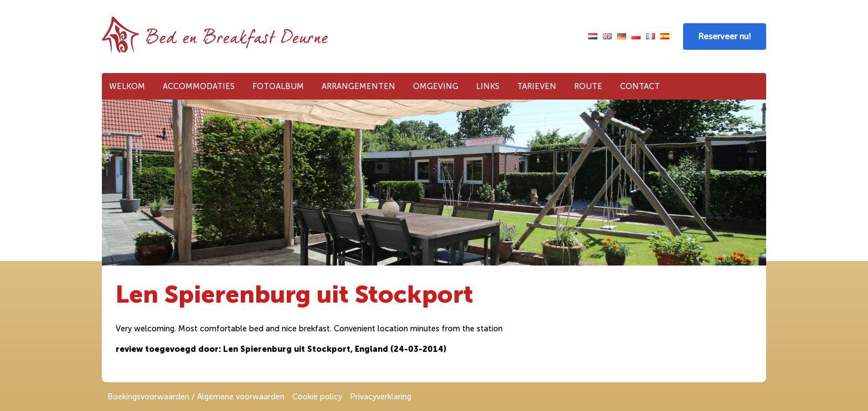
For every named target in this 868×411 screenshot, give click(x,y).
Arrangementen (358, 86)
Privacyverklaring (381, 397)
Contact (640, 86)
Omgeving (436, 86)
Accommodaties (199, 86)
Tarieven (537, 86)
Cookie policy (317, 397)
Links (488, 86)
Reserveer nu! (725, 37)
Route (588, 86)
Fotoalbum (278, 86)
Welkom (127, 86)
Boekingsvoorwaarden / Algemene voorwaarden (196, 397)
